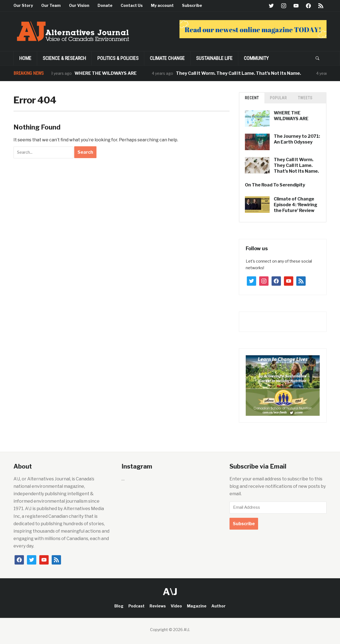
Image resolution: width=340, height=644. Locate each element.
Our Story (23, 5)
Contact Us (132, 5)
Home (25, 58)
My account (162, 5)
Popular (278, 98)
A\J (170, 592)
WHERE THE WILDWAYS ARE (108, 73)
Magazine (197, 606)
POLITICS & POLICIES (118, 58)
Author (219, 606)
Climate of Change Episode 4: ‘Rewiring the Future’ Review (295, 205)
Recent (252, 98)
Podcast (136, 606)
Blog (119, 606)
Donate (105, 5)
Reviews (158, 606)
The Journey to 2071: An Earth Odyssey (297, 139)
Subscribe (192, 5)
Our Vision (79, 5)
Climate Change (167, 58)
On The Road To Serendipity (275, 185)
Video (176, 606)
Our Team (51, 5)
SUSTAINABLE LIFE (214, 58)
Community (256, 58)
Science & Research (64, 58)
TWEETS (305, 98)
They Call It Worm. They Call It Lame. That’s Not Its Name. (241, 73)
